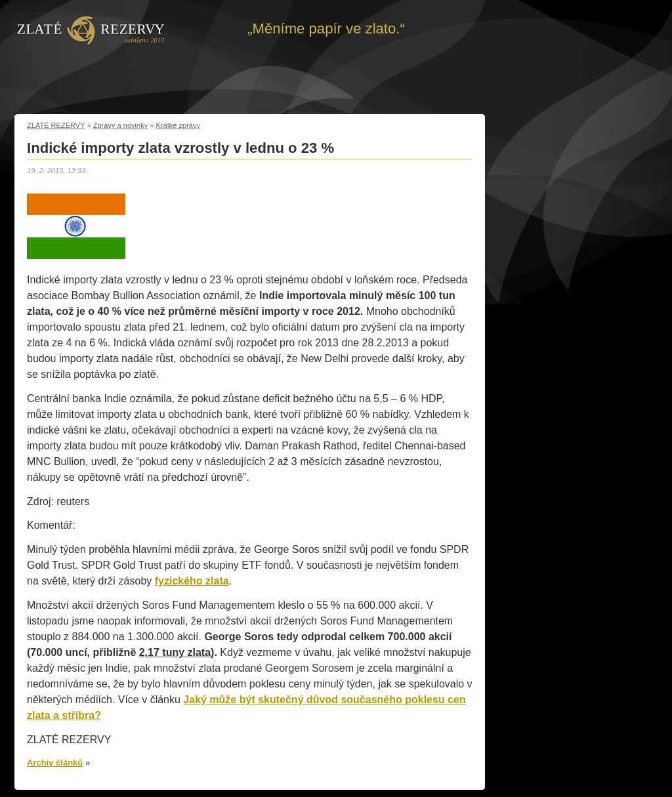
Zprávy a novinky (121, 125)
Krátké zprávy (178, 125)
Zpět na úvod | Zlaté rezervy (91, 30)
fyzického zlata (192, 581)
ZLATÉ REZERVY (56, 125)
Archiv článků (55, 763)
